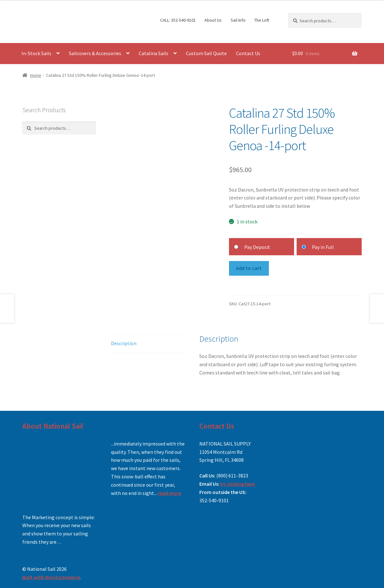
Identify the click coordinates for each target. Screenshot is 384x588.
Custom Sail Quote (206, 53)
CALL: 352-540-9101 (178, 20)
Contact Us (248, 53)
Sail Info (238, 20)
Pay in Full (323, 247)
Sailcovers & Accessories (95, 53)
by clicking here (238, 484)
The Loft (262, 20)
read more (170, 493)
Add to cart (249, 268)
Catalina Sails (154, 53)
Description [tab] (124, 343)
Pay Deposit (257, 247)
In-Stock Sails (36, 53)
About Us (213, 20)
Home (36, 75)
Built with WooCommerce (51, 577)
